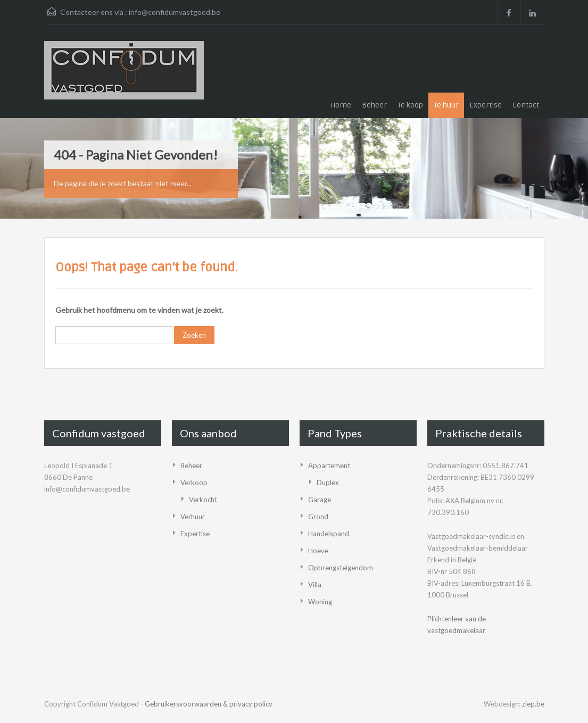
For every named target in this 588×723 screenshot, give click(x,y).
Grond (318, 517)
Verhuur (193, 517)
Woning (320, 602)
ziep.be (533, 704)
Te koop (410, 105)
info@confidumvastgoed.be (175, 12)
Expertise (486, 105)
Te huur (446, 105)
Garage (320, 500)
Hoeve (318, 551)
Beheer (374, 105)
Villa (315, 585)
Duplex (328, 483)
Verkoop (194, 483)
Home (341, 105)
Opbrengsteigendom (341, 568)
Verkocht (203, 500)
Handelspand (329, 534)
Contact (526, 105)
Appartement (329, 466)
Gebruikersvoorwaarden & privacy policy (209, 704)
